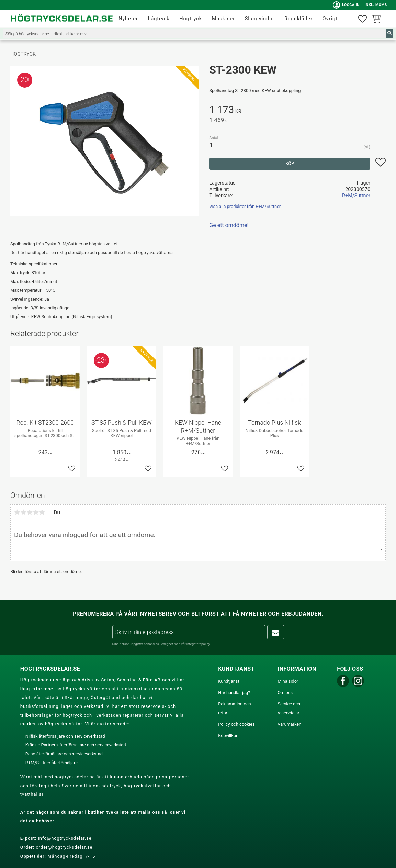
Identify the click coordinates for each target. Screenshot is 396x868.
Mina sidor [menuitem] (288, 681)
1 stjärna (17, 512)
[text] (297, 111)
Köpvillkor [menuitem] (228, 736)
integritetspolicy (198, 644)
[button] (363, 19)
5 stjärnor (42, 512)
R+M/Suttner (356, 196)
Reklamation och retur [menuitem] (234, 708)
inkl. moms (375, 5)
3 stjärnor (30, 512)
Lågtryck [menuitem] (159, 19)
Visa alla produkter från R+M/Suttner (245, 206)
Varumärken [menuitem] (289, 724)
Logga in (345, 5)
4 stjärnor (36, 512)
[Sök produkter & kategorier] (194, 34)
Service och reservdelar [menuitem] (289, 708)
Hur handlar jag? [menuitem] (234, 693)
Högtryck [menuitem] (191, 19)
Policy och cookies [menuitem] (236, 724)
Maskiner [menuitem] (223, 19)
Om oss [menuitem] (285, 693)
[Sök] (390, 34)
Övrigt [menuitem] (330, 19)
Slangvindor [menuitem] (260, 19)
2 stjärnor (23, 512)
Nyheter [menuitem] (128, 19)
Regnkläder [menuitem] (298, 19)
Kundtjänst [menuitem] (229, 681)
